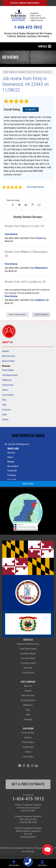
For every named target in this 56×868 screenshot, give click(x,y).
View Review (11, 234)
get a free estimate (28, 784)
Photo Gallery (8, 370)
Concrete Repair (28, 658)
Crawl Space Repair (28, 649)
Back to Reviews (41, 315)
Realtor (5, 419)
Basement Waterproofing (28, 644)
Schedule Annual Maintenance (25, 3)
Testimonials (8, 385)
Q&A (4, 405)
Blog (4, 400)
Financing (6, 410)
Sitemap (30, 851)
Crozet (39, 238)
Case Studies (8, 395)
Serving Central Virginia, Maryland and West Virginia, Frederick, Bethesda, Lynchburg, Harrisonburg (28, 35)
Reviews (6, 366)
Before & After (9, 361)
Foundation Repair (28, 653)
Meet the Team (9, 356)
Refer (5, 415)
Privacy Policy (41, 848)
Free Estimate (28, 673)
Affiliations (7, 380)
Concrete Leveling (28, 663)
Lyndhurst (40, 300)
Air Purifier (28, 668)
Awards (6, 351)
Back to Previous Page (17, 315)
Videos (5, 390)
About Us (7, 342)
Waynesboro (42, 268)
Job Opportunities (10, 375)
